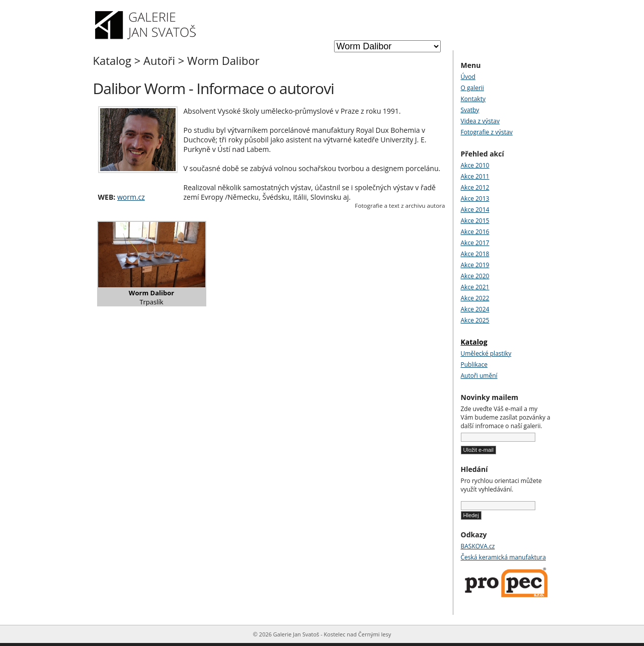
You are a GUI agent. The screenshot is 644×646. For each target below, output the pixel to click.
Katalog (112, 60)
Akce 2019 (475, 265)
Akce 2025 (475, 320)
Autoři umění (479, 376)
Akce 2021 (475, 287)
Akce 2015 (475, 221)
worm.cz (131, 197)
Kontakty (473, 99)
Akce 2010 (475, 165)
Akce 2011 (475, 176)
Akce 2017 (475, 243)
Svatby (470, 110)
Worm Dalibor (223, 60)
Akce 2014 (475, 210)
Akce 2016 (475, 232)
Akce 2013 (475, 198)
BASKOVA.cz (478, 546)
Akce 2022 (475, 298)
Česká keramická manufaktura (503, 557)
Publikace (474, 365)
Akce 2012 (475, 187)
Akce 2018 (475, 254)
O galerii (472, 88)
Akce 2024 (475, 309)
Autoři (159, 60)
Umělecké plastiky (486, 353)
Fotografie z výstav (487, 132)
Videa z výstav (480, 121)
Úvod (468, 77)
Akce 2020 (475, 276)
